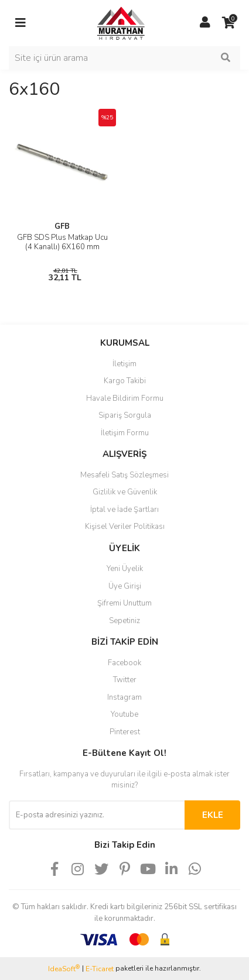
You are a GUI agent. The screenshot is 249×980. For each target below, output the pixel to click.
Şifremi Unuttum (125, 603)
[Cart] (228, 23)
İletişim (125, 364)
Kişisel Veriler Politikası (125, 527)
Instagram (125, 697)
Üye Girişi (125, 586)
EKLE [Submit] (213, 815)
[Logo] (113, 22)
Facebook (125, 663)
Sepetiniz (125, 621)
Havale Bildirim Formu (125, 398)
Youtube (125, 714)
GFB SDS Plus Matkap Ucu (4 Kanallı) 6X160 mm (62, 242)
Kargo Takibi (125, 381)
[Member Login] (205, 23)
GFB (62, 226)
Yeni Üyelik (125, 569)
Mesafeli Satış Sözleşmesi (125, 475)
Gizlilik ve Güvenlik (125, 492)
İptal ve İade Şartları (125, 510)
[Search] (125, 58)
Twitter (125, 680)
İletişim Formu (125, 433)
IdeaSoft (64, 969)
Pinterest (125, 732)
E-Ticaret (100, 969)
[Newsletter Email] (97, 815)
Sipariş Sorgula (125, 415)
